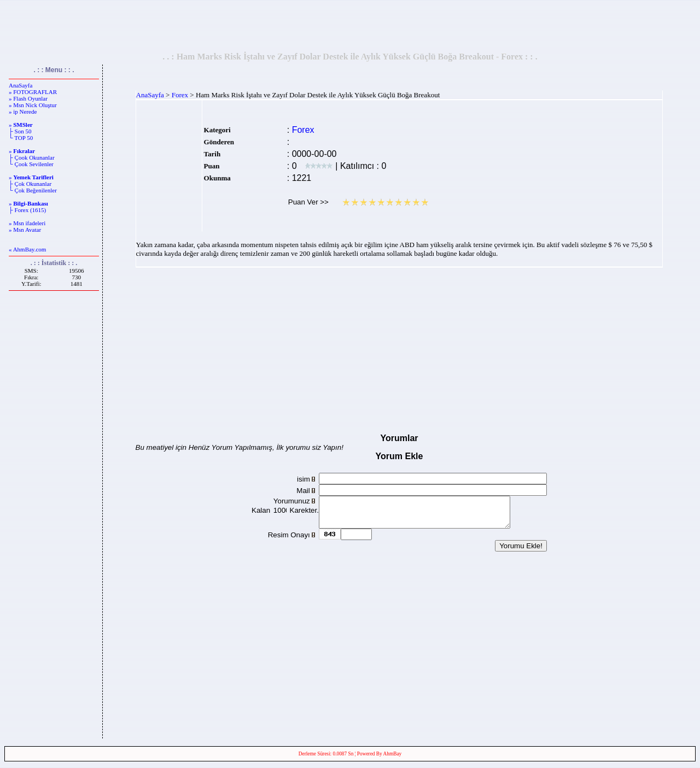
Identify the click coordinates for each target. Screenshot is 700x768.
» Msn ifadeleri (27, 223)
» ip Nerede (23, 112)
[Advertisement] (350, 26)
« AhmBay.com (27, 249)
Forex (180, 95)
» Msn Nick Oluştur (33, 105)
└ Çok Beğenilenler (33, 190)
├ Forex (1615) (27, 210)
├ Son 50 (20, 131)
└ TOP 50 (21, 138)
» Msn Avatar (25, 230)
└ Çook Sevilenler (31, 164)
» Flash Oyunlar (28, 98)
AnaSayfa (21, 85)
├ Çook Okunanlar (32, 157)
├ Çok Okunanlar (30, 184)
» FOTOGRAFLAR (33, 92)
